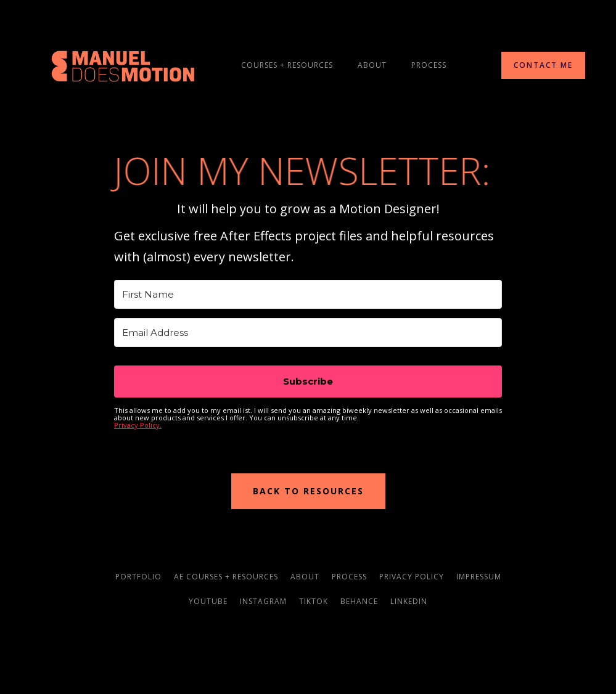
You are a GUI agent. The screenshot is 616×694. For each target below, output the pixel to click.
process (429, 65)
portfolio (138, 577)
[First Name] (308, 294)
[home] (123, 65)
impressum (479, 577)
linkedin (409, 601)
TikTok (314, 601)
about (305, 577)
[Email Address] (308, 333)
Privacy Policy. (138, 425)
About (372, 65)
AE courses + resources (226, 577)
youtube (208, 601)
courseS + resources (287, 65)
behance (359, 601)
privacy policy (412, 577)
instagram (263, 601)
